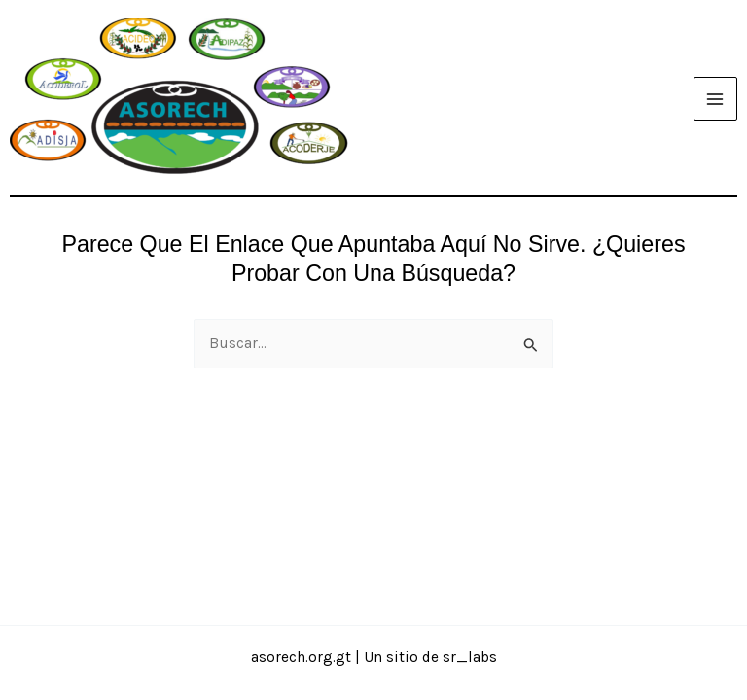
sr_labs (470, 657)
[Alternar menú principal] (715, 99)
